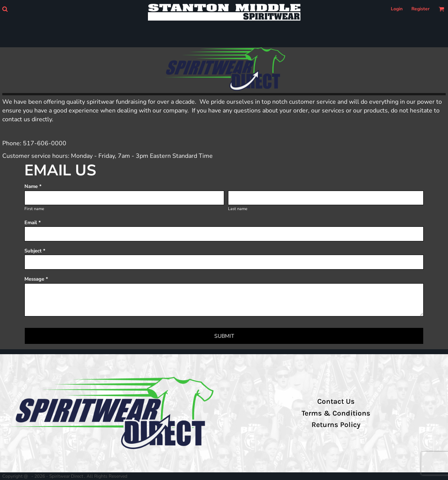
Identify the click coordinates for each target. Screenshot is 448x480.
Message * (36, 279)
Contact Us (336, 401)
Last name (238, 209)
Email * (33, 223)
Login (397, 9)
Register (421, 9)
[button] (5, 9)
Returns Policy (336, 425)
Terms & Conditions (336, 413)
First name (34, 209)
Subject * (35, 251)
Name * (33, 186)
